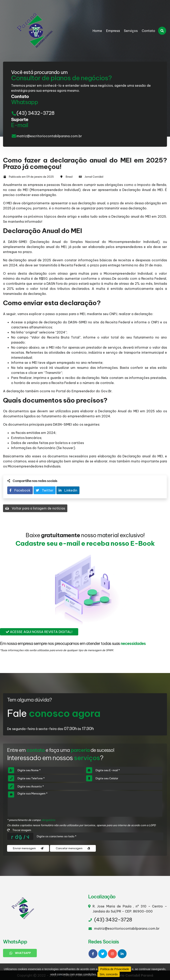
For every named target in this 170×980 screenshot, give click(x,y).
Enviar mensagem (28, 848)
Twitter (45, 490)
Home (97, 31)
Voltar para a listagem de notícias (35, 508)
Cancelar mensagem (73, 848)
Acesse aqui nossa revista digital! (39, 632)
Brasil (69, 177)
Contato (148, 31)
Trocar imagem (19, 830)
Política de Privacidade (115, 969)
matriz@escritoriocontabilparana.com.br (49, 136)
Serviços (131, 31)
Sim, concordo (108, 974)
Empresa (113, 31)
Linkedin (68, 490)
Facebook (20, 490)
